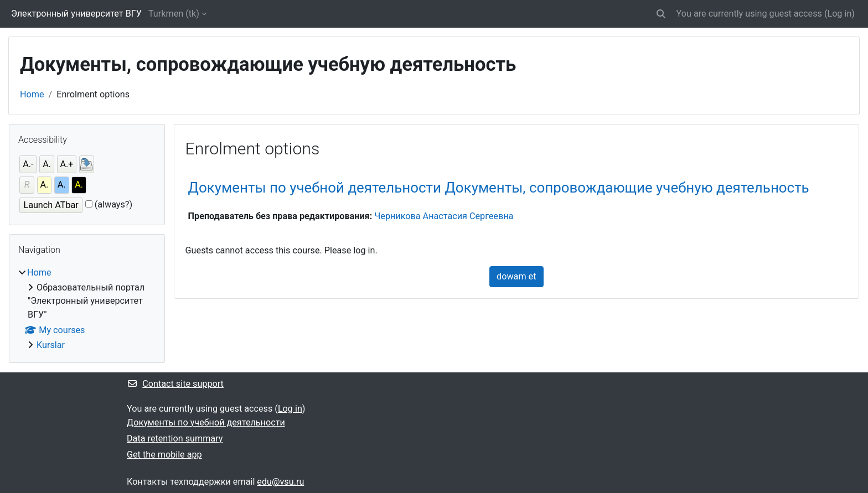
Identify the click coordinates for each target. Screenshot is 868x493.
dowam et (516, 276)
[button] (661, 14)
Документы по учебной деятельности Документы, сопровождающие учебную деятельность (499, 188)
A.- (28, 164)
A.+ (67, 164)
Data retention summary (175, 438)
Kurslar (51, 345)
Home (32, 94)
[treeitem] (87, 309)
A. (47, 164)
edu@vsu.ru (280, 482)
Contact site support (175, 383)
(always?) (113, 204)
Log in (839, 14)
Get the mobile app (164, 455)
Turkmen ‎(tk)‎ (174, 14)
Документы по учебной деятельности (206, 422)
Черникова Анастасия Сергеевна (444, 216)
